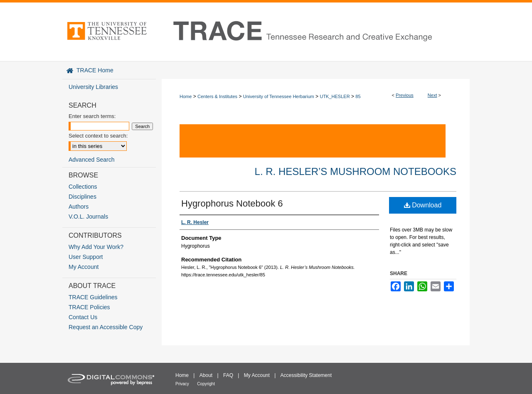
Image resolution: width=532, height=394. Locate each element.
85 (358, 96)
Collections (83, 187)
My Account (84, 267)
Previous (405, 95)
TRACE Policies (89, 307)
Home (186, 96)
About (206, 375)
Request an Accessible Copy (106, 327)
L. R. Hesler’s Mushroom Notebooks (356, 171)
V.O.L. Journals (88, 217)
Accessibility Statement (306, 375)
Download (423, 205)
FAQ (228, 375)
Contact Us (83, 317)
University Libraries (93, 87)
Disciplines (83, 197)
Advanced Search (92, 160)
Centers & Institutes (217, 96)
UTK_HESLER (335, 96)
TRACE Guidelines (93, 297)
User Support (86, 257)
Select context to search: (98, 136)
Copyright (206, 384)
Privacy (182, 384)
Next (432, 95)
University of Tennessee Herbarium (279, 96)
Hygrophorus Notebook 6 (232, 203)
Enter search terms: (92, 116)
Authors (79, 207)
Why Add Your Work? (96, 247)
